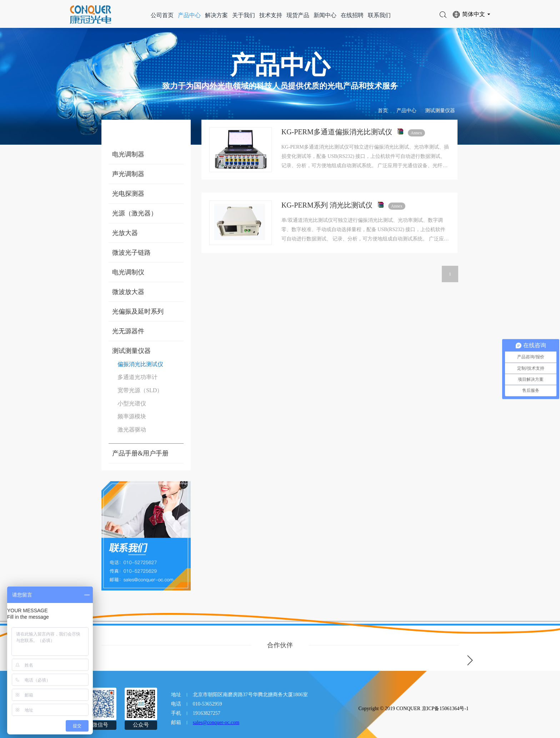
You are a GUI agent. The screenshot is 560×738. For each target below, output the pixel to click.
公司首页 (162, 15)
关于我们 (244, 15)
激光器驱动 (132, 430)
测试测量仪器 (440, 111)
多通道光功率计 (137, 377)
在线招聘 (352, 15)
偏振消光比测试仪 (140, 364)
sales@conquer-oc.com (216, 722)
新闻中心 (325, 15)
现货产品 (298, 15)
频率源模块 (132, 416)
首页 (383, 111)
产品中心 (189, 15)
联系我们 (379, 15)
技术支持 (271, 15)
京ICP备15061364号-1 (445, 709)
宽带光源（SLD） (140, 390)
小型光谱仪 (132, 403)
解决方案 (216, 15)
